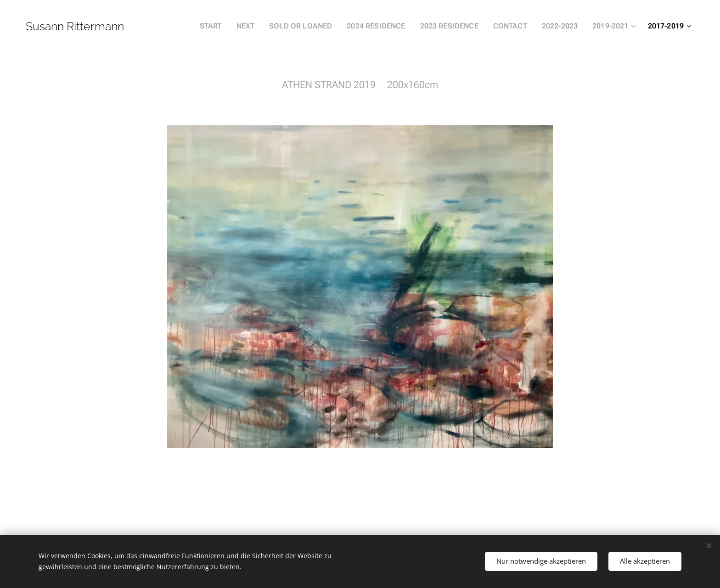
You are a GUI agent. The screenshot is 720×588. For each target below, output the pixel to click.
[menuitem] (234, 26)
